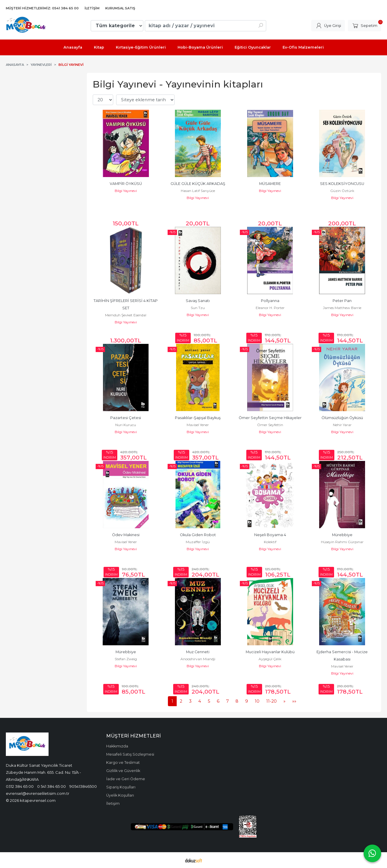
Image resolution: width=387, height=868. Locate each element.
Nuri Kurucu (126, 425)
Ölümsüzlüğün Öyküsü (342, 418)
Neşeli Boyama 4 (270, 535)
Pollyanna (270, 301)
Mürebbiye (342, 535)
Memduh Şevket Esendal (126, 315)
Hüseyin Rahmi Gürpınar (342, 542)
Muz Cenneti (198, 652)
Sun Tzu (198, 308)
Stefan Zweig (126, 659)
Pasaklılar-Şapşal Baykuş (198, 418)
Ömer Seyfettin (270, 425)
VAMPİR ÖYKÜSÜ (126, 184)
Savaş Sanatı (198, 301)
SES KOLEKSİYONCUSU (342, 184)
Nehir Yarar (342, 425)
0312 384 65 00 (20, 786)
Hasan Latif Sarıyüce (198, 191)
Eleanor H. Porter (270, 308)
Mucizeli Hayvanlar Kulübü (270, 652)
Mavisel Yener (198, 425)
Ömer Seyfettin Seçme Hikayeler (270, 418)
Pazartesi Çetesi (126, 418)
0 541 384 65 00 (51, 786)
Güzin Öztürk (342, 191)
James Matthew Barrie (342, 308)
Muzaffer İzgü (198, 542)
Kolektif (270, 542)
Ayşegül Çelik (270, 659)
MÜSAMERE (270, 184)
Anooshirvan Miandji (198, 659)
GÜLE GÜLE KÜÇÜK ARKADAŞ (198, 184)
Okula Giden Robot (198, 535)
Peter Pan (342, 301)
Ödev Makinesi (126, 535)
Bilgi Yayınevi (126, 191)
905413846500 (83, 786)
